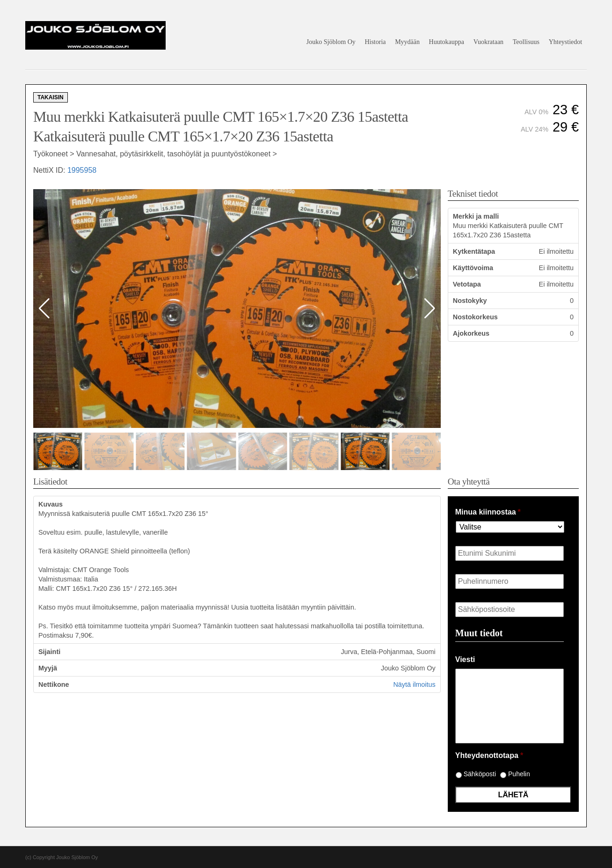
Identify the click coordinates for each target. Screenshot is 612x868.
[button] (430, 309)
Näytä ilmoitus (414, 684)
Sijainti (49, 652)
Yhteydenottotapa (489, 755)
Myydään (407, 42)
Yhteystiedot (566, 42)
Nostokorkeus (475, 317)
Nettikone (54, 684)
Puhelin (519, 774)
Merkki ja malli (476, 216)
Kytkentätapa (474, 251)
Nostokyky (470, 301)
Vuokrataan (488, 42)
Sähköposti (480, 774)
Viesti (465, 659)
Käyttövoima (473, 268)
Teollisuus (526, 42)
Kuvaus (51, 504)
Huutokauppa (447, 42)
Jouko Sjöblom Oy (331, 42)
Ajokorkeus (471, 333)
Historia (375, 42)
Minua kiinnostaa (488, 512)
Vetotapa (467, 284)
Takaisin (51, 97)
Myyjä (48, 668)
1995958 (82, 170)
